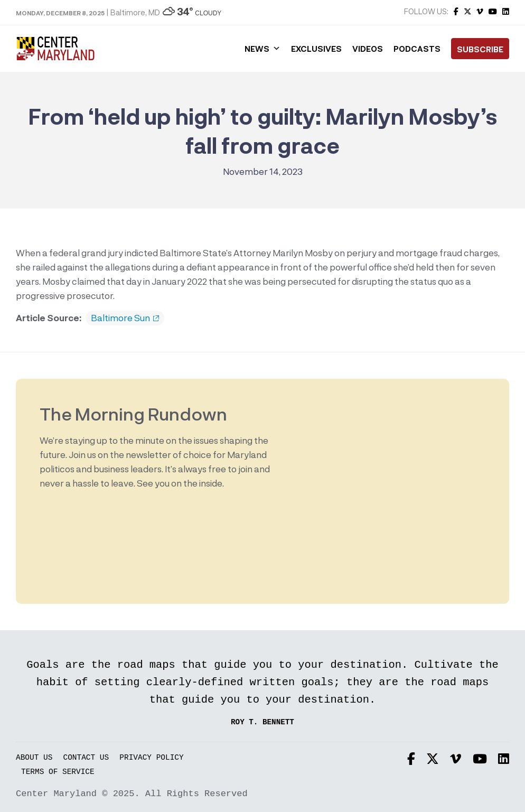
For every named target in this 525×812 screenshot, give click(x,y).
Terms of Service (58, 772)
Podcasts (417, 49)
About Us (34, 758)
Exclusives (316, 49)
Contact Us (86, 758)
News (262, 49)
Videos (368, 49)
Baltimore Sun (125, 318)
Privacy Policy (151, 758)
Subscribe (480, 49)
